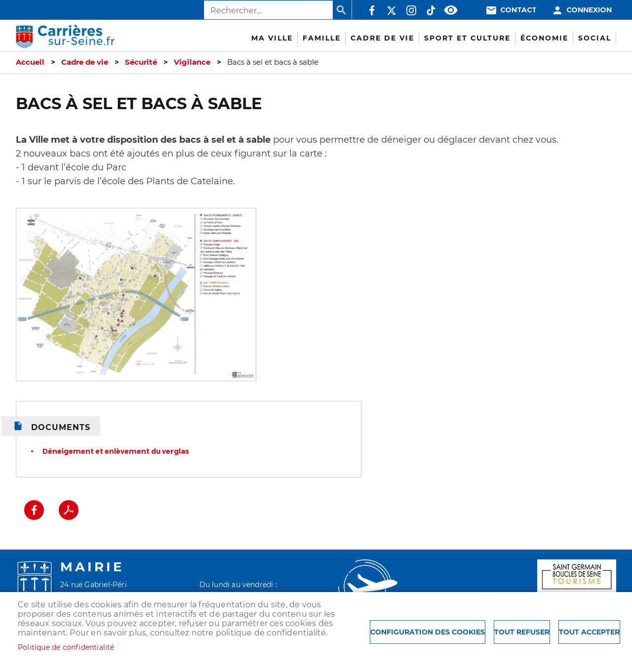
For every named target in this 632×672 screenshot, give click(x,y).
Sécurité (141, 62)
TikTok (431, 10)
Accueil (30, 62)
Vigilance (192, 62)
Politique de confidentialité (66, 647)
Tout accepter (589, 632)
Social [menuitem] (595, 38)
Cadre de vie (85, 62)
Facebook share (34, 510)
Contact (518, 10)
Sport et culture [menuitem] (467, 38)
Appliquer (342, 10)
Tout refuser (522, 632)
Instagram (411, 10)
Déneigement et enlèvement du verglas (116, 452)
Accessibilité (451, 10)
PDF (69, 510)
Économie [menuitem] (544, 38)
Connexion (589, 10)
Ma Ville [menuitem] (272, 38)
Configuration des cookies (428, 632)
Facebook (372, 10)
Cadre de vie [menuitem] (382, 38)
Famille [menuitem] (322, 38)
